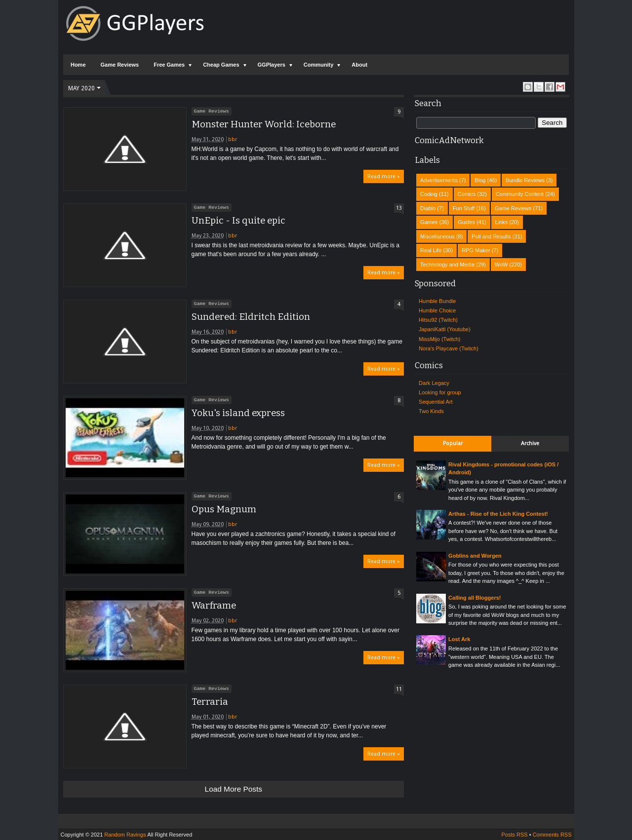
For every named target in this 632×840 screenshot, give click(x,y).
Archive (530, 443)
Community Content (520, 194)
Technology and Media (447, 265)
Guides (466, 222)
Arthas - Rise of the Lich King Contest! (498, 514)
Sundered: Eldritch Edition (251, 317)
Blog (480, 180)
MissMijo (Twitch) (439, 339)
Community (319, 65)
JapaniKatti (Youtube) (445, 329)
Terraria (210, 702)
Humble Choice (437, 310)
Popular (453, 443)
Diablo (428, 208)
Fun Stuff (464, 208)
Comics (467, 194)
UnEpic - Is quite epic (238, 221)
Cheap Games (221, 65)
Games (429, 222)
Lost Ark (459, 639)
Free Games (169, 65)
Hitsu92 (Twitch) (438, 320)
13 (399, 208)
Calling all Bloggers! (474, 598)
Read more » (384, 176)
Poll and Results (491, 236)
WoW (501, 265)
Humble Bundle (437, 301)
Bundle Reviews (525, 180)
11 (399, 689)
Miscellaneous (437, 236)
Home (78, 65)
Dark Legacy (434, 383)
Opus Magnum (224, 509)
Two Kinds (431, 411)
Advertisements (439, 180)
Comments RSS (552, 835)
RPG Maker (476, 250)
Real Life (431, 250)
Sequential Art (436, 402)
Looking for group (440, 392)
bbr (233, 139)
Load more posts (234, 789)
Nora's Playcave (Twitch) (449, 348)
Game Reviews (120, 65)
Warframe (214, 606)
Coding (429, 194)
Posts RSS (514, 835)
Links (502, 222)
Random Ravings (125, 835)
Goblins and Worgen (475, 556)
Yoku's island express (238, 413)
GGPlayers (272, 65)
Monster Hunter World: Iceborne (264, 124)
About (359, 65)
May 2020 (81, 88)
